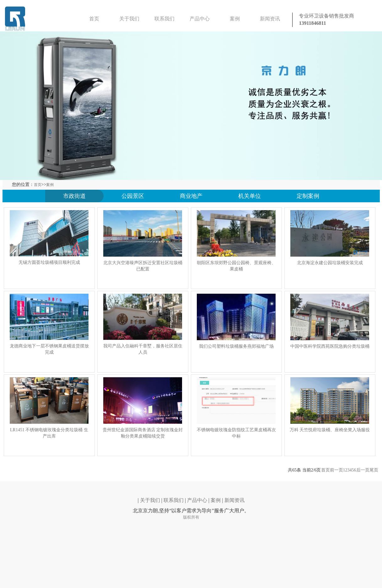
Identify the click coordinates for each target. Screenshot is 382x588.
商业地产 (191, 196)
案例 (235, 19)
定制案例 (308, 196)
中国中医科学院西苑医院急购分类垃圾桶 (330, 346)
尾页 (374, 470)
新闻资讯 (270, 19)
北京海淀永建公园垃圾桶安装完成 (330, 263)
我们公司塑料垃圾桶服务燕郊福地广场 (236, 346)
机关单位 (250, 196)
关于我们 (129, 19)
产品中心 (200, 19)
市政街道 (74, 196)
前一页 (336, 470)
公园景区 (133, 196)
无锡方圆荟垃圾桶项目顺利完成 (49, 262)
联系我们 (164, 19)
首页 (94, 19)
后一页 (363, 470)
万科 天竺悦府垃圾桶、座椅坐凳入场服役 (330, 430)
